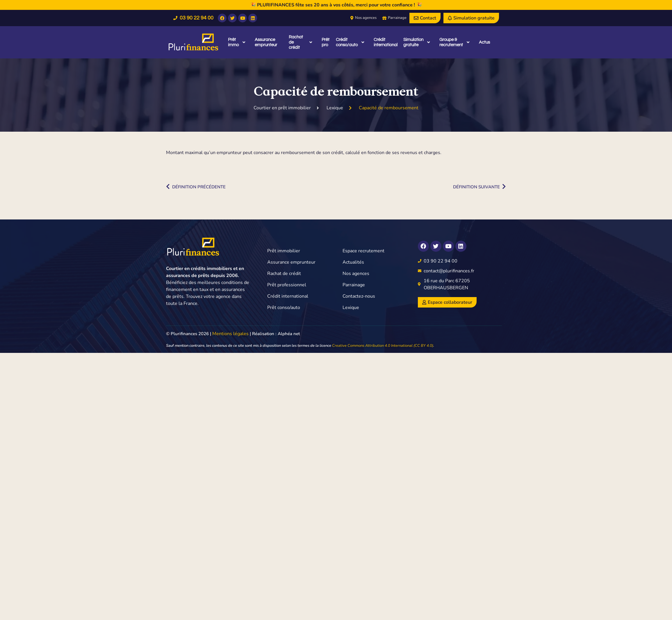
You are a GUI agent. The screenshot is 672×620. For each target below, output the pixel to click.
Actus (484, 42)
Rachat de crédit (300, 42)
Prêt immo (237, 42)
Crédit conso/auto (350, 42)
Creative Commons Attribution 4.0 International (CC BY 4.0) (383, 346)
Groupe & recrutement (454, 42)
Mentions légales (230, 334)
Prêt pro (326, 42)
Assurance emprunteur (266, 42)
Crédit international (386, 42)
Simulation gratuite (417, 42)
